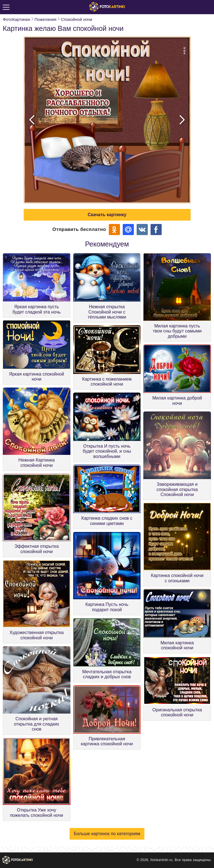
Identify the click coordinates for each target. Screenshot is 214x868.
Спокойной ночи (77, 19)
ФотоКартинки (16, 19)
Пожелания (45, 19)
